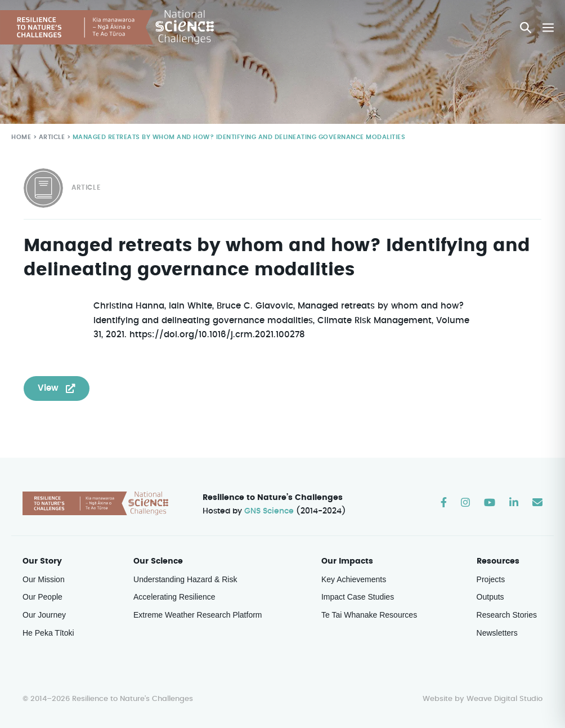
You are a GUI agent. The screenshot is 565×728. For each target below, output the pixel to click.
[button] (526, 28)
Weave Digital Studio (504, 699)
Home (21, 137)
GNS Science (270, 512)
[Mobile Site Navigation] (548, 28)
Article (51, 137)
